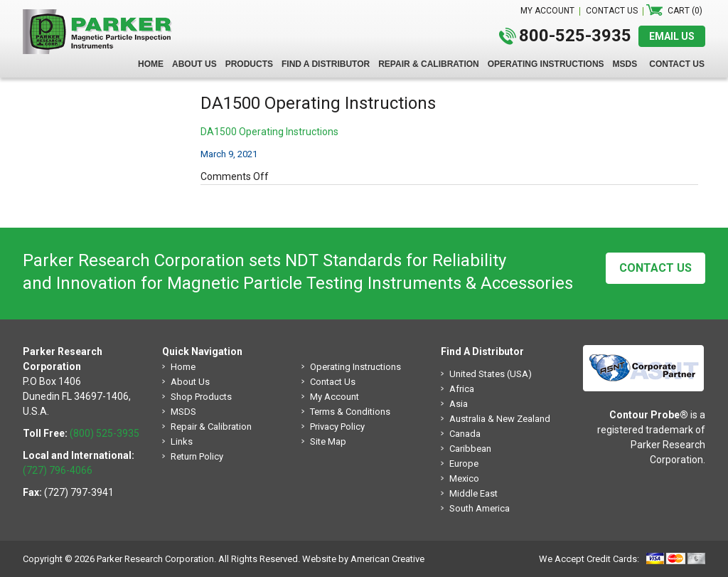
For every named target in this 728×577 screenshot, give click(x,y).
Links (182, 441)
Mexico (464, 478)
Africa (462, 389)
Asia (459, 404)
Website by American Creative (363, 559)
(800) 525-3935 (105, 433)
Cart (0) (685, 11)
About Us (190, 382)
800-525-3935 (575, 36)
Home (183, 367)
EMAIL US (672, 36)
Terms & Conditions (350, 412)
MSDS (183, 412)
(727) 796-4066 (58, 470)
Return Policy (197, 456)
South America (480, 508)
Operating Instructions (355, 367)
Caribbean (470, 449)
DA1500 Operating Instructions (269, 132)
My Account (334, 397)
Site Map (328, 441)
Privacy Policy (337, 427)
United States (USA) (491, 374)
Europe (464, 464)
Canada (465, 434)
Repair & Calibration (211, 427)
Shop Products (201, 397)
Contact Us (655, 268)
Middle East (473, 493)
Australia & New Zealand (500, 419)
